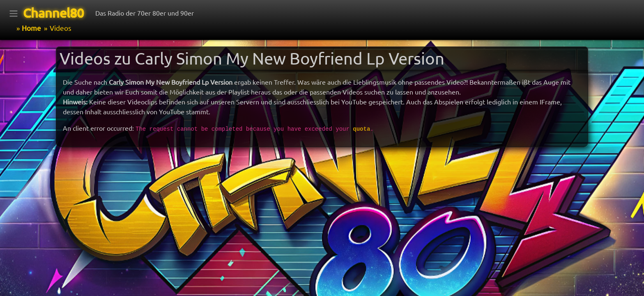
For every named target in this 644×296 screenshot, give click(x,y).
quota (361, 129)
